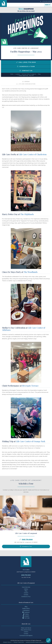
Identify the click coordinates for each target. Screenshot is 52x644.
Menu (48, 5)
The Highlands (27, 214)
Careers (26, 593)
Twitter (26, 614)
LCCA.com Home (46, 1)
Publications (26, 610)
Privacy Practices (19, 642)
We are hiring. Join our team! (26, 10)
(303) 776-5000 (26, 575)
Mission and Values (26, 628)
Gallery (26, 589)
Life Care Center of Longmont (29, 74)
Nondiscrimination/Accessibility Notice (37, 642)
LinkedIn (26, 616)
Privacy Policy (7, 642)
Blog (39, 74)
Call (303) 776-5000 (26, 62)
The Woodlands (31, 272)
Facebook (26, 612)
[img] (17, 62)
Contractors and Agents (26, 636)
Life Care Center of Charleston (33, 154)
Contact (26, 595)
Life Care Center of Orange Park (31, 441)
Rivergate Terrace (30, 386)
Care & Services (26, 587)
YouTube (26, 618)
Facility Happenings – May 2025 (26, 75)
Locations (18, 74)
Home (12, 74)
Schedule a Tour (26, 67)
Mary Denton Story (26, 630)
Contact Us (26, 71)
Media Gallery (26, 608)
